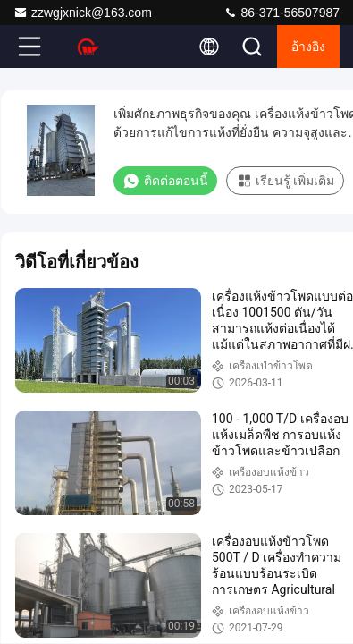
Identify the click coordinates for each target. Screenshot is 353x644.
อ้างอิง (308, 47)
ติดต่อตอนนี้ (165, 181)
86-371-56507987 (282, 13)
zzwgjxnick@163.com (83, 13)
